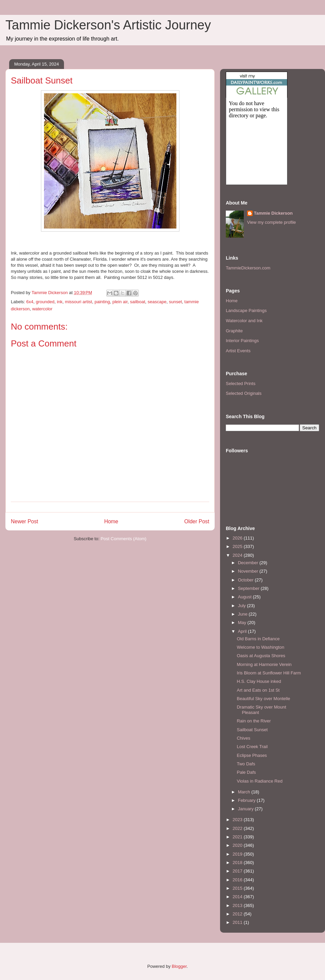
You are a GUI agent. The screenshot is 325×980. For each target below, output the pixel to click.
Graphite (234, 331)
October (246, 580)
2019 (238, 854)
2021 (238, 837)
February (247, 800)
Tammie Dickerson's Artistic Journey (108, 25)
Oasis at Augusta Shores (261, 656)
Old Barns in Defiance (258, 639)
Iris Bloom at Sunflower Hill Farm (269, 673)
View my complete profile (272, 222)
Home (111, 521)
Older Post (197, 521)
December (249, 563)
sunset (175, 302)
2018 (238, 863)
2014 (238, 897)
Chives (243, 738)
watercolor (42, 309)
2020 (238, 845)
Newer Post (25, 521)
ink (60, 302)
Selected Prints (241, 384)
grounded (45, 302)
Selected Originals (244, 393)
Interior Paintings (242, 341)
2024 (238, 555)
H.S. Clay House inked (259, 681)
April (243, 631)
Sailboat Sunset (252, 730)
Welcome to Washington (260, 647)
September (249, 588)
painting (102, 302)
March (245, 792)
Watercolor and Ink (244, 321)
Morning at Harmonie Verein (264, 664)
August (245, 597)
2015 (238, 888)
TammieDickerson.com (248, 268)
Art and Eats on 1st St (258, 690)
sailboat (138, 302)
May (243, 623)
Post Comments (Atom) (123, 539)
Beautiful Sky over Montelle (263, 699)
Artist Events (238, 351)
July (243, 606)
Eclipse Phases (252, 755)
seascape (157, 302)
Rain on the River (254, 721)
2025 (238, 546)
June (243, 614)
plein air (120, 302)
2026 (238, 538)
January (246, 809)
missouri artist (79, 302)
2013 (238, 905)
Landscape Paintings (246, 310)
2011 (238, 922)
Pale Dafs (246, 772)
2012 (238, 914)
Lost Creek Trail (252, 747)
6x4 (30, 302)
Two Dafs (246, 764)
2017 (238, 871)
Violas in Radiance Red (259, 781)
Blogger (179, 966)
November (249, 571)
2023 (238, 820)
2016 (238, 880)
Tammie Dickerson (273, 213)
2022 (238, 828)
